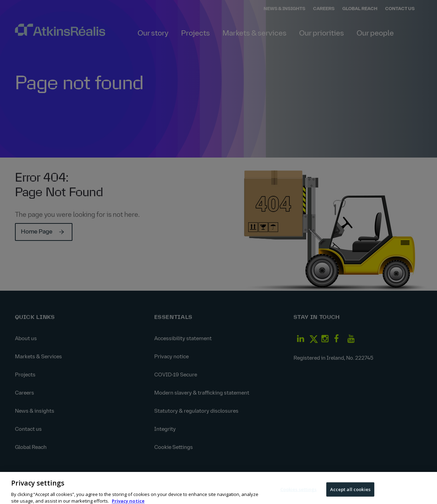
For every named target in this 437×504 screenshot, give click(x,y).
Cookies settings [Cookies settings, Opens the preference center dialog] (299, 492)
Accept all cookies (350, 492)
